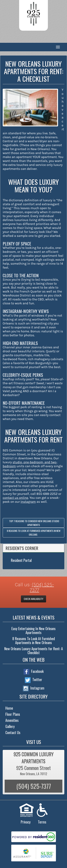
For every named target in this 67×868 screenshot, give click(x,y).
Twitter (33, 680)
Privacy (26, 822)
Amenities (12, 720)
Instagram (34, 688)
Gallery (10, 726)
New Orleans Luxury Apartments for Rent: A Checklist (34, 651)
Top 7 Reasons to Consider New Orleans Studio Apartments (34, 523)
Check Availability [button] (33, 599)
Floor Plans (13, 714)
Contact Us (13, 732)
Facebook (34, 672)
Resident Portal (21, 560)
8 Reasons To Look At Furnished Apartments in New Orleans (34, 533)
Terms (42, 822)
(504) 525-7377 (42, 587)
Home (9, 708)
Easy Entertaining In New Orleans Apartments (33, 630)
